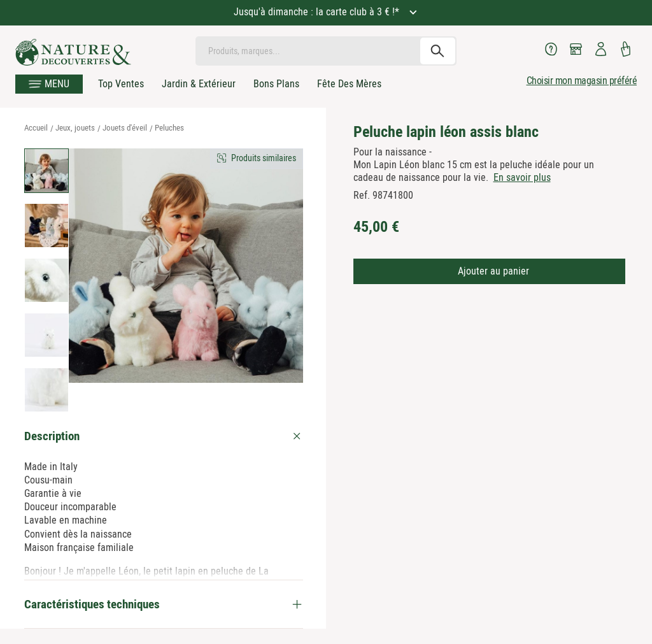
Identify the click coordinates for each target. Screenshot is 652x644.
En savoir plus (522, 177)
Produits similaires (264, 158)
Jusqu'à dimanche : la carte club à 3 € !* (318, 12)
